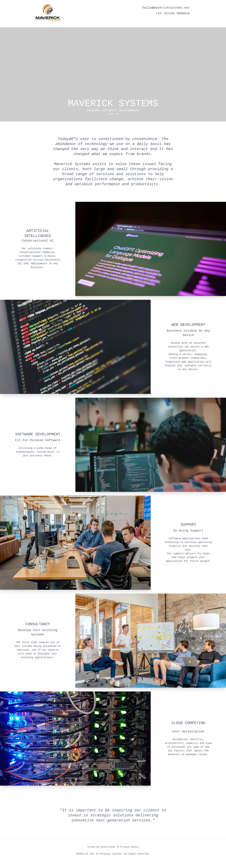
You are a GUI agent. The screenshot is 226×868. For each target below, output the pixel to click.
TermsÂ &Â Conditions (100, 847)
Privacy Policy (129, 847)
